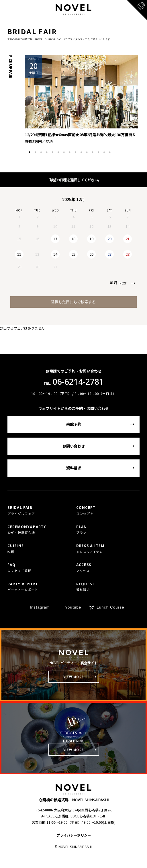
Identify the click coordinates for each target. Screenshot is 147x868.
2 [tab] (35, 152)
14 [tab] (104, 152)
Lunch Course (110, 607)
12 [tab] (93, 152)
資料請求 (74, 468)
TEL (37, 859)
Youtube (73, 607)
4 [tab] (47, 152)
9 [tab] (75, 152)
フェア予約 (110, 859)
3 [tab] (41, 152)
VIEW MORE (74, 677)
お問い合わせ (74, 446)
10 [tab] (81, 152)
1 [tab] (30, 152)
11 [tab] (87, 152)
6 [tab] (58, 152)
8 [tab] (70, 152)
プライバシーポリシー (74, 835)
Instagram (40, 607)
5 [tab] (52, 152)
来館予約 (74, 424)
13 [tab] (98, 152)
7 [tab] (64, 152)
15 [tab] (110, 152)
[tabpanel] (81, 100)
